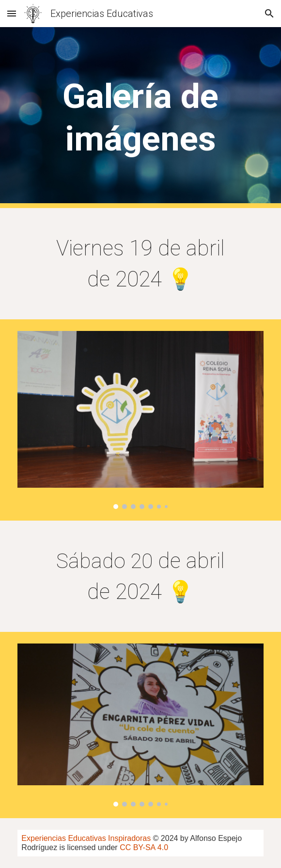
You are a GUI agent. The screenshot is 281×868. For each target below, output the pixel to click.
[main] (140, 118)
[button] (12, 13)
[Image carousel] (140, 420)
